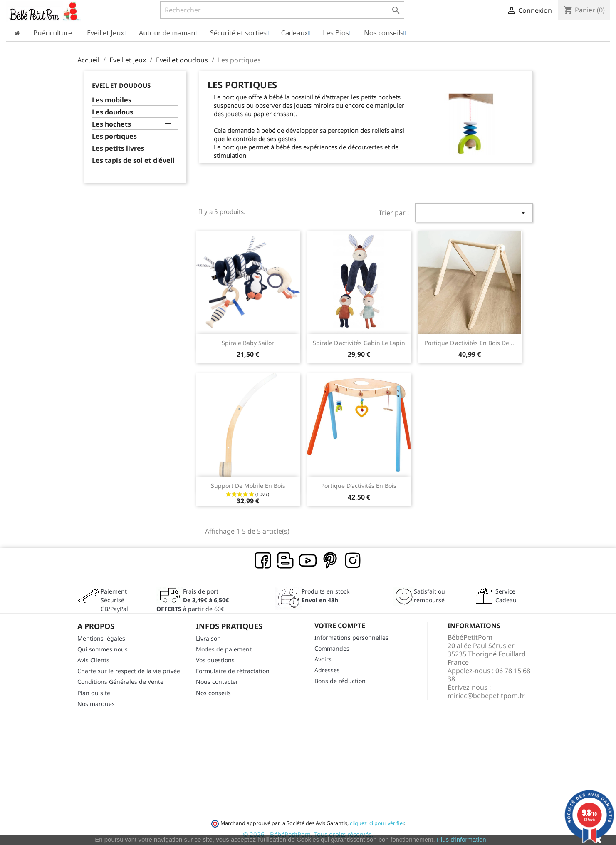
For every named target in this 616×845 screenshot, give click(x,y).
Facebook (263, 561)
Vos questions (215, 660)
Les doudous (113, 112)
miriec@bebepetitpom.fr (486, 696)
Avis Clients (93, 660)
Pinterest (331, 561)
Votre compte (340, 626)
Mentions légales (101, 638)
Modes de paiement (224, 649)
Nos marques (96, 704)
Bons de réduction (340, 681)
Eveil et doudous (121, 85)
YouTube (308, 561)
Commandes (332, 648)
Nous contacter (217, 682)
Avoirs (323, 659)
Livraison (208, 638)
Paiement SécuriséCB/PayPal (114, 600)
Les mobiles (112, 100)
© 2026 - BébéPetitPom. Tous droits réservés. (308, 834)
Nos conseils (213, 693)
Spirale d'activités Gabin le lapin (359, 343)
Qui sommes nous (103, 649)
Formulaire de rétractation (233, 671)
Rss (286, 561)
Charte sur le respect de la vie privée (129, 671)
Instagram (353, 561)
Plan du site (94, 693)
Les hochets (111, 124)
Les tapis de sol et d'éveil (133, 160)
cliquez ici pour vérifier (377, 823)
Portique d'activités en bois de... (469, 343)
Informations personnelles (351, 637)
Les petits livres (118, 148)
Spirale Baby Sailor (248, 343)
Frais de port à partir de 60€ (193, 600)
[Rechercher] (282, 10)
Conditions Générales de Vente (120, 682)
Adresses (327, 670)
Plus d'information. (462, 839)
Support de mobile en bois (248, 486)
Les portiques (114, 136)
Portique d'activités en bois (359, 486)
